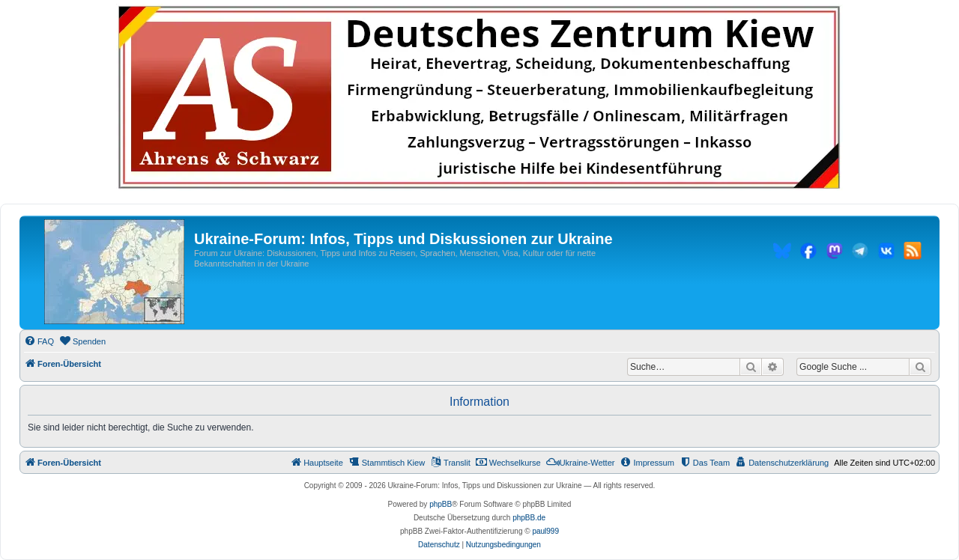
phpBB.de (529, 518)
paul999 (545, 531)
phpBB (441, 504)
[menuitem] (39, 341)
